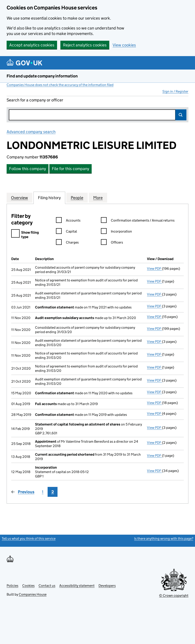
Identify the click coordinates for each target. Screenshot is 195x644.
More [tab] (98, 198)
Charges (67, 243)
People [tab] (77, 198)
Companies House (33, 594)
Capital (66, 232)
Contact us (47, 586)
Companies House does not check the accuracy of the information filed (60, 85)
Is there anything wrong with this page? (164, 539)
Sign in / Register (175, 91)
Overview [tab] (19, 198)
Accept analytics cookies (32, 45)
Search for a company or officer (35, 100)
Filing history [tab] (49, 198)
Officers (112, 243)
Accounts (68, 221)
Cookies (28, 586)
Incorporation (116, 232)
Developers (107, 586)
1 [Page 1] (43, 492)
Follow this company (28, 169)
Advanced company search (31, 132)
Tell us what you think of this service (29, 539)
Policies (12, 586)
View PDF (154, 269)
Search (181, 115)
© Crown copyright (174, 595)
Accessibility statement (77, 586)
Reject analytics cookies (85, 45)
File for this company (71, 169)
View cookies (124, 45)
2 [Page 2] (53, 492)
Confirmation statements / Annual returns (138, 221)
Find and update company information (42, 76)
